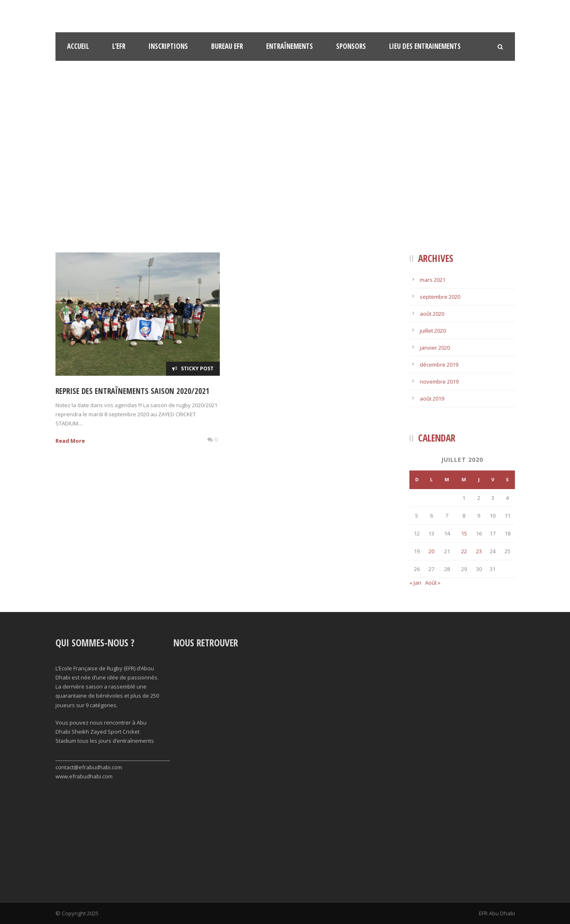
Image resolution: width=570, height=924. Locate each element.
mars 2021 (433, 280)
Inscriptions (168, 46)
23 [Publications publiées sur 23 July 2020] (479, 551)
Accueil (78, 46)
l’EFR (119, 46)
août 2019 (432, 398)
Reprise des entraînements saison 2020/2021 (132, 391)
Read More (70, 441)
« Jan (415, 583)
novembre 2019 (439, 382)
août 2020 (432, 314)
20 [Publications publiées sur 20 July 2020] (431, 551)
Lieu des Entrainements (425, 46)
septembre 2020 (440, 297)
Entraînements (290, 46)
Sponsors (351, 46)
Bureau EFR (227, 46)
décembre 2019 (439, 365)
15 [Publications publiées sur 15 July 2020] (464, 533)
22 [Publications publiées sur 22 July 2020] (464, 551)
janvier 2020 (435, 348)
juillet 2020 (433, 331)
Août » (433, 583)
